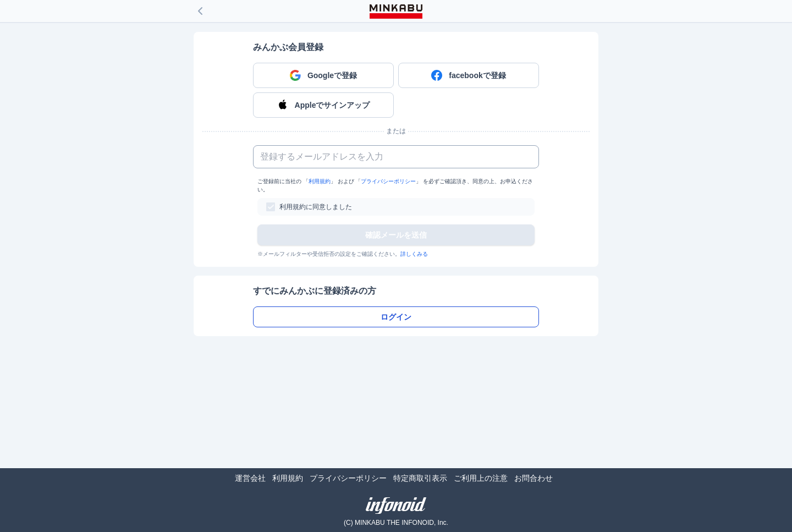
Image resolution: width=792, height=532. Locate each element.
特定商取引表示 (420, 478)
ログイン (396, 317)
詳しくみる (414, 254)
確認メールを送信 (396, 235)
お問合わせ (533, 478)
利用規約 (320, 181)
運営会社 (250, 478)
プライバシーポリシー (388, 181)
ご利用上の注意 (481, 478)
